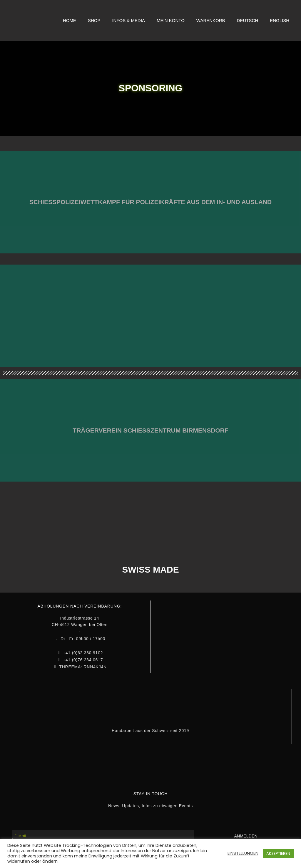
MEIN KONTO (171, 20)
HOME (70, 20)
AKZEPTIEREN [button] (278, 853)
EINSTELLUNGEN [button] (243, 853)
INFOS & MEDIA (128, 20)
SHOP (94, 20)
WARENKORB (211, 20)
